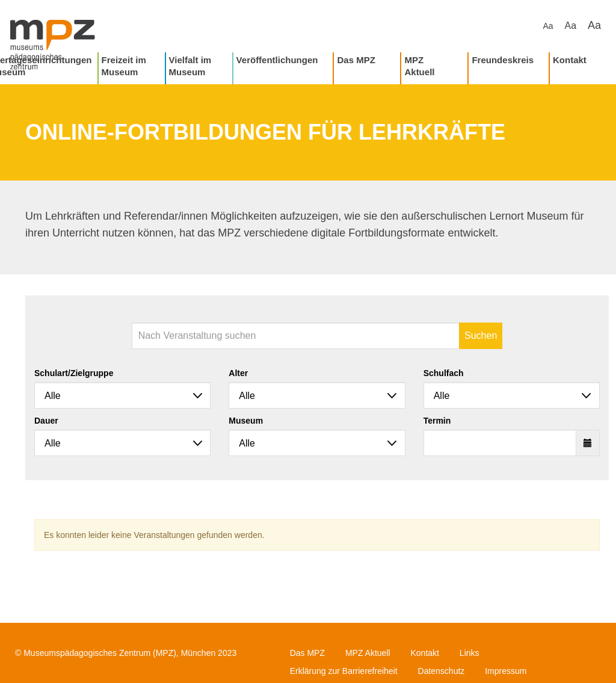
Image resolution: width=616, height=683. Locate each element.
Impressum (506, 671)
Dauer (46, 421)
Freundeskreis (503, 60)
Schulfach (444, 373)
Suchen (481, 335)
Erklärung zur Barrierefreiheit (344, 671)
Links (470, 653)
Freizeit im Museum (124, 66)
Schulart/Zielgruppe (74, 373)
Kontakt (570, 60)
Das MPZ (356, 60)
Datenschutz (442, 671)
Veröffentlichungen (277, 60)
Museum (246, 421)
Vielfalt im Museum (190, 66)
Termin (437, 421)
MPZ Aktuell (419, 66)
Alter (238, 373)
